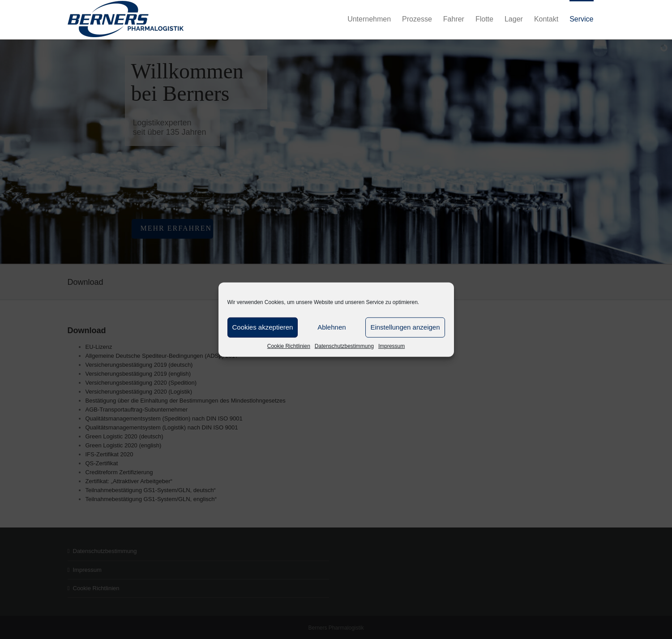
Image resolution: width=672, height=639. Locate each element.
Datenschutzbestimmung (344, 346)
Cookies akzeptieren (263, 327)
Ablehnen (332, 327)
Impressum (392, 346)
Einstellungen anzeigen (405, 327)
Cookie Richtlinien (289, 346)
